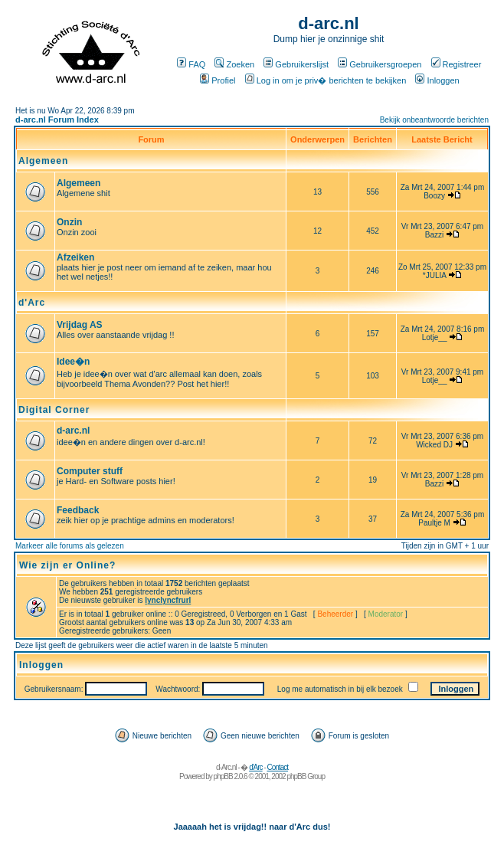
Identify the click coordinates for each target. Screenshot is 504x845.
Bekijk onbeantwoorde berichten (434, 120)
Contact (278, 767)
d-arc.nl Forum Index (57, 120)
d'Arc (32, 303)
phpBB (223, 776)
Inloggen (437, 80)
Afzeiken (75, 257)
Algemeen (43, 161)
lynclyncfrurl (168, 600)
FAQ (191, 64)
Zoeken (234, 64)
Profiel (218, 80)
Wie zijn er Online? (67, 565)
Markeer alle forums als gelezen (70, 546)
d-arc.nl (73, 431)
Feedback (78, 510)
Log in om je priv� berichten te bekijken (326, 80)
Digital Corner (54, 410)
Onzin (69, 222)
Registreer (457, 64)
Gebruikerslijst (296, 64)
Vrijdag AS (80, 325)
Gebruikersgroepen (380, 64)
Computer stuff (90, 471)
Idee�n (73, 362)
